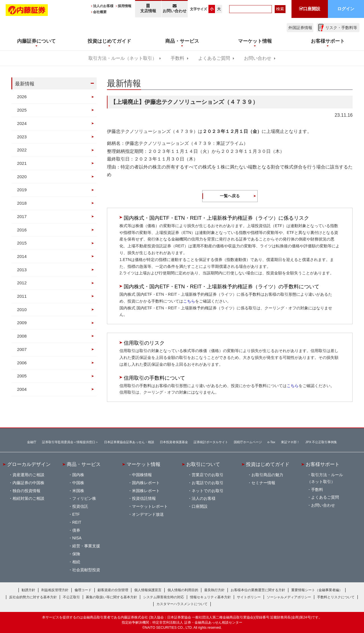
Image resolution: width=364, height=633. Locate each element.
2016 (22, 230)
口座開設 (200, 506)
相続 (76, 562)
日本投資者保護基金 (174, 442)
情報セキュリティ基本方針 (210, 597)
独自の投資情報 (26, 491)
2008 (22, 336)
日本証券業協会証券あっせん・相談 (129, 442)
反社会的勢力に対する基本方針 (33, 597)
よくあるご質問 (214, 58)
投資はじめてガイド (268, 464)
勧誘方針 (28, 590)
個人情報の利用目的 (183, 590)
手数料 (177, 58)
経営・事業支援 (86, 546)
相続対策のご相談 (28, 498)
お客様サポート (323, 464)
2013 (22, 270)
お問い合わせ (175, 8)
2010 (22, 310)
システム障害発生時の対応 (164, 597)
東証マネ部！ (290, 442)
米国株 (78, 491)
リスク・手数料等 (341, 28)
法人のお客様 (103, 6)
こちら (189, 301)
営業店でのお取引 (208, 475)
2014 (22, 256)
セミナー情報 (263, 483)
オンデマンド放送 (148, 514)
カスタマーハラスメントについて (182, 604)
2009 (22, 323)
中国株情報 (142, 475)
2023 (22, 137)
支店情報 (148, 8)
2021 (22, 163)
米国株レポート (146, 491)
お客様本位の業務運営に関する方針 (258, 590)
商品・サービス (84, 464)
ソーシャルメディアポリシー (289, 597)
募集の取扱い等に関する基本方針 (111, 597)
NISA (77, 538)
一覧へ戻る (230, 196)
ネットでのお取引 (208, 491)
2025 (22, 110)
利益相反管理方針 (55, 590)
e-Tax (271, 442)
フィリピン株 (84, 498)
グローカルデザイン (29, 464)
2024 (22, 123)
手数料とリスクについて (336, 597)
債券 (76, 530)
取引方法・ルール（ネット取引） (123, 58)
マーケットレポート (150, 506)
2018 (22, 203)
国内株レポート (146, 483)
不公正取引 (71, 597)
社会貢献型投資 (86, 570)
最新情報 (25, 84)
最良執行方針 (214, 590)
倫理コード (83, 590)
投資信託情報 (144, 498)
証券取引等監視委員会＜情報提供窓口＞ (70, 442)
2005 (22, 376)
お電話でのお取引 (208, 483)
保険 (76, 554)
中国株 (78, 483)
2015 (22, 243)
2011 (22, 296)
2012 (22, 283)
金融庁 (32, 442)
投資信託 (80, 506)
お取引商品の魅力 (267, 475)
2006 (22, 363)
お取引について (203, 464)
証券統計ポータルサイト (211, 442)
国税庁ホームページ (248, 442)
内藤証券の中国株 (28, 483)
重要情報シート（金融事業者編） (317, 590)
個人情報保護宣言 (148, 590)
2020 (22, 177)
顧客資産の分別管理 (113, 590)
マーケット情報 (143, 464)
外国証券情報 (300, 28)
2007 (22, 349)
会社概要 (100, 12)
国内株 (78, 475)
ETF (76, 514)
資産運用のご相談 (28, 475)
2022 (22, 150)
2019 (22, 190)
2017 (22, 216)
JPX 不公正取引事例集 (321, 442)
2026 (22, 97)
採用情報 (125, 6)
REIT (77, 522)
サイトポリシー (249, 597)
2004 (22, 389)
